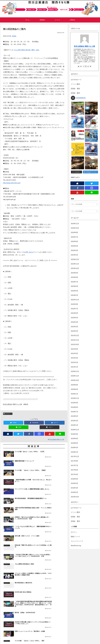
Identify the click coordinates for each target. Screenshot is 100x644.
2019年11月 (75, 398)
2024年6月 (74, 241)
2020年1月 (74, 394)
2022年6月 (74, 313)
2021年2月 (74, 362)
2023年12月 (75, 259)
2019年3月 (74, 421)
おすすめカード (8, 414)
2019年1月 (74, 425)
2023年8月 (74, 277)
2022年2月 (74, 331)
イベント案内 (75, 84)
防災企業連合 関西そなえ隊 (84, 46)
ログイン (74, 532)
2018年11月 (75, 430)
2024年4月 (74, 250)
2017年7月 (74, 465)
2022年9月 (74, 304)
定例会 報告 (75, 89)
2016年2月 (74, 492)
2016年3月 (74, 488)
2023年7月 (74, 282)
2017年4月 (74, 474)
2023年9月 (74, 273)
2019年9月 (74, 403)
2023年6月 (74, 286)
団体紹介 (30, 642)
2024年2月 (74, 255)
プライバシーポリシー (14, 642)
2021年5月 (74, 353)
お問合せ (24, 642)
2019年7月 (74, 412)
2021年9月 (74, 349)
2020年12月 (75, 371)
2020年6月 (74, 389)
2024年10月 (75, 228)
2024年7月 (74, 237)
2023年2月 (74, 295)
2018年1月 (74, 452)
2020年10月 (75, 380)
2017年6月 (74, 470)
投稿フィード (75, 537)
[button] (97, 204)
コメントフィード (77, 541)
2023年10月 (75, 268)
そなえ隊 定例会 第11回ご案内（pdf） (27, 50)
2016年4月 (74, 483)
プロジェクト (38, 642)
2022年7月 (74, 309)
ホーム (4, 642)
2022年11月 (75, 300)
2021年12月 (75, 336)
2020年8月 (74, 385)
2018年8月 (74, 439)
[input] (84, 204)
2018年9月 (74, 434)
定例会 (14, 36)
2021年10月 (75, 344)
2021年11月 (75, 340)
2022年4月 (74, 322)
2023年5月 (74, 291)
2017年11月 (75, 456)
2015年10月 (75, 497)
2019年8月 (74, 407)
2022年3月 (74, 327)
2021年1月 (74, 367)
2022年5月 (74, 318)
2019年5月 (74, 416)
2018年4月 (74, 448)
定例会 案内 (75, 93)
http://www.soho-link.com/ (12, 183)
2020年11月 (75, 376)
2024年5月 (74, 246)
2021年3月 (74, 358)
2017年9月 (74, 461)
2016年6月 (74, 479)
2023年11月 (75, 264)
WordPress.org (76, 546)
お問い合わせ (29, 252)
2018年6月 (74, 443)
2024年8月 (74, 232)
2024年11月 (75, 224)
